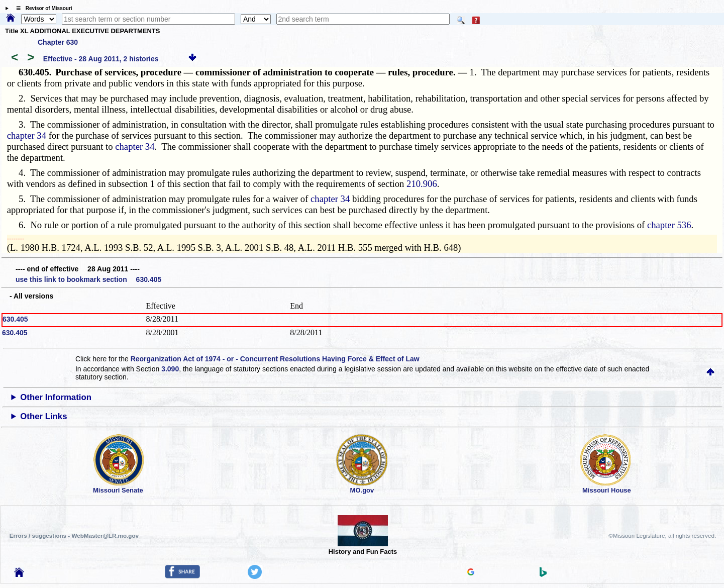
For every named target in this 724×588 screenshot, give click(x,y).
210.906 (422, 184)
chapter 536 (669, 225)
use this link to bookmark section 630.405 (88, 279)
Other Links (43, 416)
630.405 (15, 319)
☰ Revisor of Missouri (42, 8)
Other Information (56, 397)
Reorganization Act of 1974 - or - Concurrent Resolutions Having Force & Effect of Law (275, 359)
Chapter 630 (58, 42)
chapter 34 (27, 135)
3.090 (170, 369)
